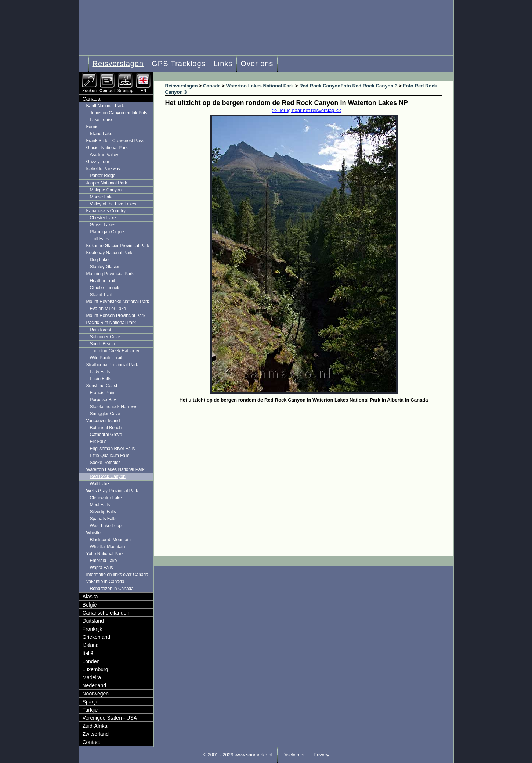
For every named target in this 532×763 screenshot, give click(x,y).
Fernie (93, 127)
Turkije (90, 710)
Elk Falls (98, 442)
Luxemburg (95, 669)
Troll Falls (99, 239)
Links (223, 64)
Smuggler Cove (105, 414)
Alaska (90, 597)
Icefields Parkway (103, 169)
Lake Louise (102, 120)
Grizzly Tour (98, 162)
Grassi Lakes (103, 225)
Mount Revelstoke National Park (118, 302)
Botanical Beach (106, 428)
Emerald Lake (104, 561)
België (90, 605)
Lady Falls (100, 372)
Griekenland (97, 637)
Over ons (257, 64)
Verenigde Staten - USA (110, 718)
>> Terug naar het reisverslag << (306, 110)
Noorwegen (96, 694)
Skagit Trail (101, 295)
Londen (91, 661)
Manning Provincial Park (110, 274)
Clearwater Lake (106, 498)
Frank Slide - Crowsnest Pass (115, 141)
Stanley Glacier (105, 267)
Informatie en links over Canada (117, 575)
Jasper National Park (107, 183)
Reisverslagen (118, 64)
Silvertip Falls (103, 512)
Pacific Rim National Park (111, 323)
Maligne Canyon (106, 190)
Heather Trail (103, 281)
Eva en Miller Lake (108, 309)
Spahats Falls (103, 519)
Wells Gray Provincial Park (112, 491)
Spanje (91, 702)
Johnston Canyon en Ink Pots (119, 113)
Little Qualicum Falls (110, 456)
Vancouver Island (103, 421)
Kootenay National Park (109, 253)
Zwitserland (96, 734)
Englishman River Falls (113, 449)
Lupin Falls (101, 379)
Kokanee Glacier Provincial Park (118, 246)
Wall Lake (99, 484)
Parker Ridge (103, 176)
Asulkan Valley (104, 155)
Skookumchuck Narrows (114, 407)
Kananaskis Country (106, 211)
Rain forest (101, 330)
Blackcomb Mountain (110, 540)
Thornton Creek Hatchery (115, 351)
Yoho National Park (105, 554)
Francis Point (103, 393)
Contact (91, 742)
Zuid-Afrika (95, 726)
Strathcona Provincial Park (112, 365)
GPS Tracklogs (178, 64)
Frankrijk (93, 629)
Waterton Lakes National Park (115, 469)
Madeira (92, 677)
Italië (88, 653)
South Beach (103, 344)
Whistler (94, 533)
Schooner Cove (105, 337)
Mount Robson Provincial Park (116, 316)
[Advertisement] (309, 460)
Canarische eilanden (106, 613)
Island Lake (101, 134)
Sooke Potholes (105, 463)
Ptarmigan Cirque (107, 232)
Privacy (321, 755)
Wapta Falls (102, 568)
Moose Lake (102, 197)
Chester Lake (103, 218)
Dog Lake (99, 260)
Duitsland (93, 621)
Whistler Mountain (108, 547)
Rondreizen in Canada (112, 589)
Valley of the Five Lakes (113, 204)
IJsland (91, 645)
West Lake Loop (106, 526)
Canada (92, 99)
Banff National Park (105, 106)
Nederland (95, 685)
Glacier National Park (107, 148)
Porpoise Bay (103, 400)
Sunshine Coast (102, 386)
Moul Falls (100, 505)
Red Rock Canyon (108, 476)
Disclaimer (294, 755)
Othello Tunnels (105, 288)
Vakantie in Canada (105, 582)
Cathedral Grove (106, 435)
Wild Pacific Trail (106, 358)
